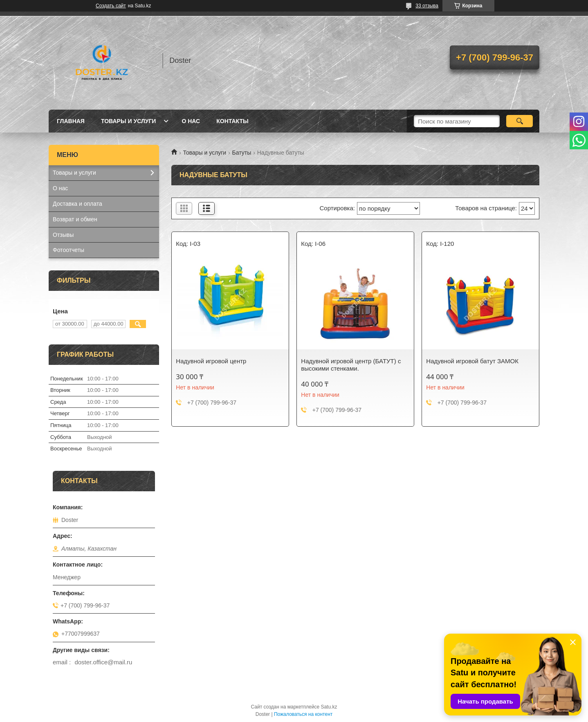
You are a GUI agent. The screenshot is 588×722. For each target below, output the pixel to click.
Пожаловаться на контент (303, 714)
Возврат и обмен (75, 219)
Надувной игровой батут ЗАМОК (472, 361)
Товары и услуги (129, 121)
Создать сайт (111, 6)
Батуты (242, 153)
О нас (191, 121)
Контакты (232, 121)
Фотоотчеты (68, 250)
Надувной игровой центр (211, 361)
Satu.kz (329, 707)
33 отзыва (427, 6)
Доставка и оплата (77, 204)
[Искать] (520, 121)
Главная (71, 121)
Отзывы (63, 235)
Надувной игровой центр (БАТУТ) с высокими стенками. (351, 365)
